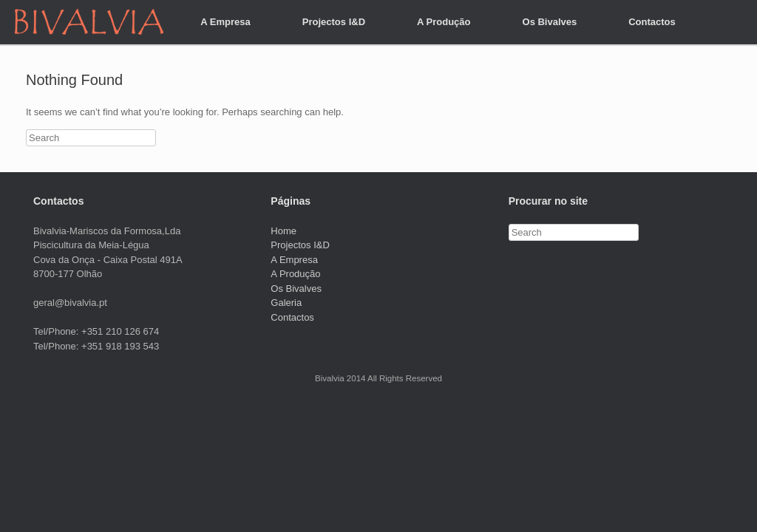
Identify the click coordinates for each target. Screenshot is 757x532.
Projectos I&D (334, 22)
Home (284, 231)
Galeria (286, 303)
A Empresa (225, 22)
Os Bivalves (550, 22)
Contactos (652, 22)
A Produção (444, 22)
